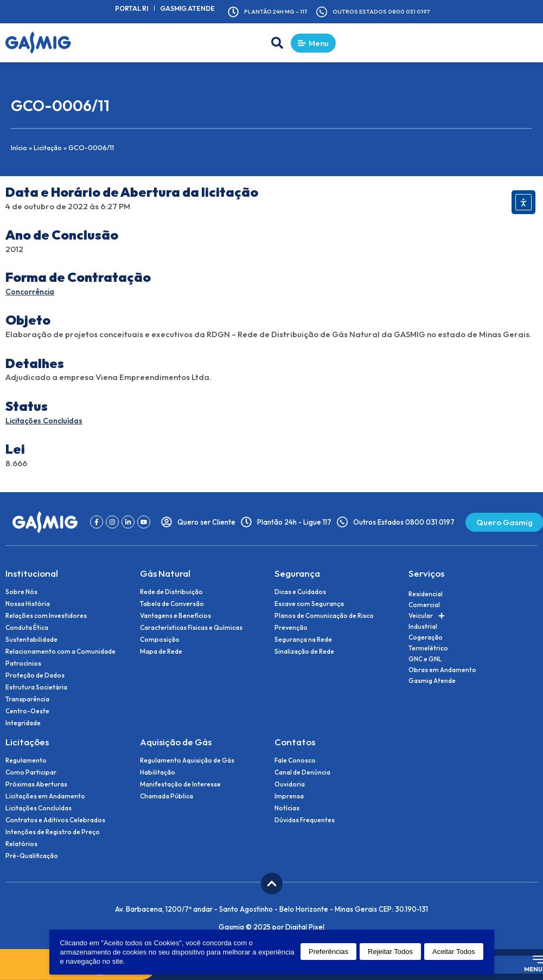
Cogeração (426, 638)
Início (19, 149)
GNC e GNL (425, 659)
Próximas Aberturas (36, 785)
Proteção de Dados (35, 676)
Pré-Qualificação (32, 856)
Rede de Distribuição (171, 592)
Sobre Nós (21, 592)
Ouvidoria (290, 785)
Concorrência (32, 292)
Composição (160, 640)
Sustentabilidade (31, 640)
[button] (270, 44)
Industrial (423, 627)
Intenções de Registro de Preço (53, 833)
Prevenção (291, 628)
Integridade (23, 724)
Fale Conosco (295, 761)
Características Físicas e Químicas (191, 628)
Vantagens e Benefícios (175, 616)
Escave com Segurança (309, 604)
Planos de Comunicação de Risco (324, 616)
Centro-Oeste (27, 712)
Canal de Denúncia (302, 773)
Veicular (427, 616)
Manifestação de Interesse (180, 785)
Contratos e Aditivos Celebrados (55, 821)
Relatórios (21, 844)
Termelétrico (428, 649)
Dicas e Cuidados (300, 592)
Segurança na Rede (303, 640)
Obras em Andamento (442, 670)
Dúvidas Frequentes (305, 821)
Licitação (49, 149)
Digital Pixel (305, 927)
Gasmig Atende (194, 8)
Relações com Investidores (46, 616)
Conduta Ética (27, 628)
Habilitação (158, 773)
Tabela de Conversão (172, 604)
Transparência (27, 700)
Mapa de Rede (161, 652)
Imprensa (289, 797)
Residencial (426, 594)
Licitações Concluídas (47, 421)
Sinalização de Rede (304, 652)
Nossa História (28, 604)
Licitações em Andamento (45, 797)
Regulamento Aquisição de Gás (187, 761)
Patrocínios (23, 664)
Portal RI (141, 8)
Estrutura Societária (36, 688)
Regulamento (26, 761)
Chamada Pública (167, 797)
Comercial (424, 605)
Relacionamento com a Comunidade (60, 652)
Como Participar (31, 773)
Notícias (287, 809)
